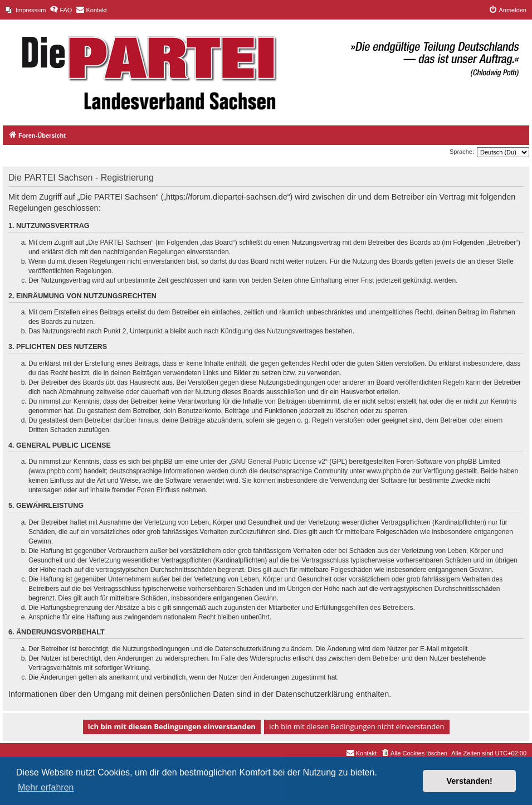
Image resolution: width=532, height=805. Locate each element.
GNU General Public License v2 (278, 462)
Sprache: (462, 152)
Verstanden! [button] (470, 781)
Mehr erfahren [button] (46, 787)
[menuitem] (26, 10)
